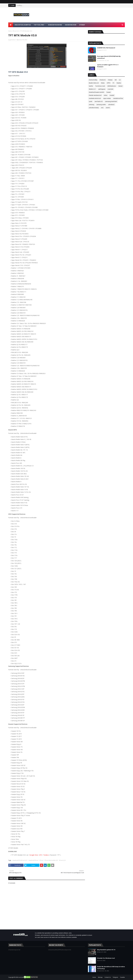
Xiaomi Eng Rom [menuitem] (71, 25)
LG (120, 80)
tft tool (41, 860)
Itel (116, 80)
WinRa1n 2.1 (92, 89)
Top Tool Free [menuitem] (39, 25)
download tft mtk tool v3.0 (20, 860)
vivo (102, 108)
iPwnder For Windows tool (106, 958)
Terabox (46, 855)
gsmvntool (13, 40)
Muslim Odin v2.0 (94, 83)
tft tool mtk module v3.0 (51, 860)
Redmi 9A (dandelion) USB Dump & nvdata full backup (111, 968)
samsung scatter (101, 105)
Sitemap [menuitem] (82, 25)
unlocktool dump (94, 108)
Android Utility (93, 80)
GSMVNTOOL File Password (106, 48)
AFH (41, 855)
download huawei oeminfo (97, 92)
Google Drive (34, 855)
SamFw (91, 86)
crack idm (110, 89)
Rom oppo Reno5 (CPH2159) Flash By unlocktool (109, 57)
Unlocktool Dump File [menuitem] (23, 25)
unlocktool (111, 105)
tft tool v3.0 (16, 31)
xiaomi (108, 108)
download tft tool (33, 860)
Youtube (122, 977)
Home (10, 31)
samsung (92, 105)
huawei (109, 92)
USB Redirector (112, 86)
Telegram (115, 977)
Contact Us (108, 977)
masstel (112, 95)
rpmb (91, 101)
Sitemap (100, 977)
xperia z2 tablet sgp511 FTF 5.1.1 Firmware (108, 66)
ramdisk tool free (118, 98)
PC (114, 83)
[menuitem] (11, 25)
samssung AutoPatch (111, 101)
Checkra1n (103, 80)
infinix (106, 95)
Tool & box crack (100, 86)
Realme (119, 83)
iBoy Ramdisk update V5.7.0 (106, 950)
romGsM (21, 977)
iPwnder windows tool (95, 95)
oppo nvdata (107, 98)
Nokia (103, 83)
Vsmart (120, 86)
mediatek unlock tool (95, 98)
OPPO (109, 83)
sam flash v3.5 (99, 101)
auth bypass (102, 89)
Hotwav (110, 80)
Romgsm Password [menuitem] (55, 25)
